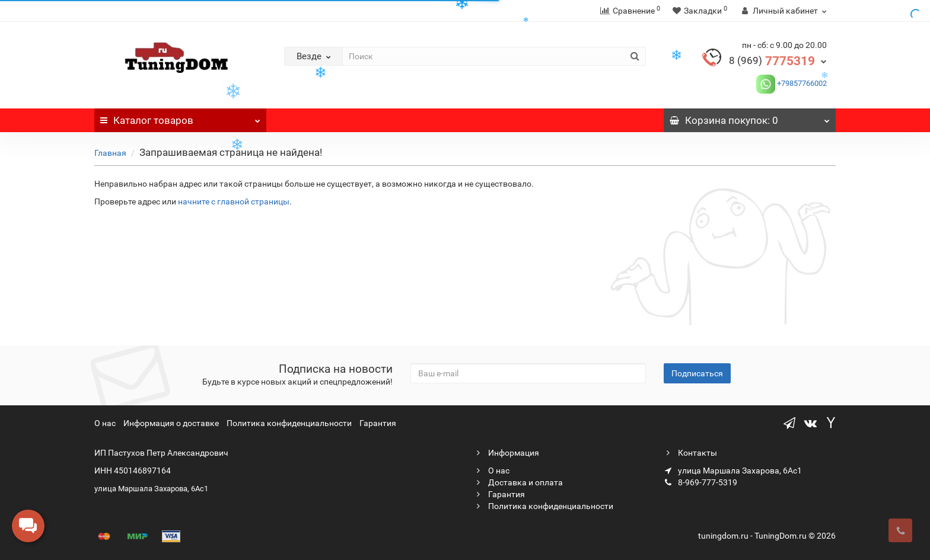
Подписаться (697, 373)
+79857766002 (801, 83)
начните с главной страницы (234, 201)
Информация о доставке (171, 423)
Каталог (180, 117)
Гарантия (378, 423)
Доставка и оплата (518, 482)
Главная (110, 153)
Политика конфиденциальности (289, 423)
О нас (105, 423)
